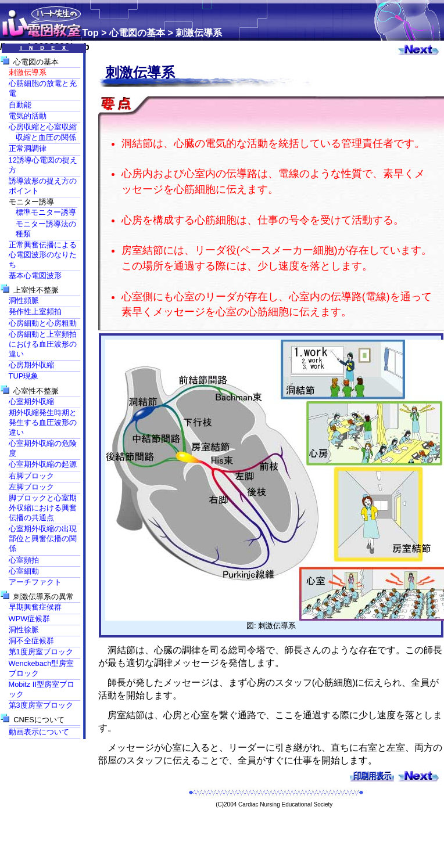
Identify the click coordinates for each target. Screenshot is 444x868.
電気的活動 (28, 116)
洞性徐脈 (24, 630)
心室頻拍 (24, 560)
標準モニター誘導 (46, 212)
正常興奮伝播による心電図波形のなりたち (43, 255)
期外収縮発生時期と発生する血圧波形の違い (43, 422)
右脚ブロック (31, 476)
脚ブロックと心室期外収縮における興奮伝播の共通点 (43, 508)
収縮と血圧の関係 (46, 137)
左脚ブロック (31, 487)
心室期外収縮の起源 (43, 464)
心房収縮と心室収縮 (43, 127)
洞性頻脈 (24, 300)
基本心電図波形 (35, 275)
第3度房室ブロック (41, 705)
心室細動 (24, 571)
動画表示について (39, 732)
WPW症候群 (30, 619)
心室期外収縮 (31, 401)
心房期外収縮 (31, 365)
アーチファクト (35, 582)
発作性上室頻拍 (35, 311)
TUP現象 (24, 376)
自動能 (20, 105)
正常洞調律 (28, 148)
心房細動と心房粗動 (43, 323)
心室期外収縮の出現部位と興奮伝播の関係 (43, 539)
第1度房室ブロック (41, 652)
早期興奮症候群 (35, 607)
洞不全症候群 (31, 641)
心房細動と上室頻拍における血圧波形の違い (43, 344)
